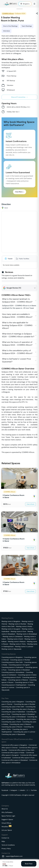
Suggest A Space (7, 819)
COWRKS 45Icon (8, 13)
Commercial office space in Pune (23, 758)
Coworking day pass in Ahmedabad (14, 717)
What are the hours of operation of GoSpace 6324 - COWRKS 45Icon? (17, 344)
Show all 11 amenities (20, 97)
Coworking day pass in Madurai (20, 724)
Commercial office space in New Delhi (21, 750)
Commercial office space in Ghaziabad (15, 760)
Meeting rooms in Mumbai (17, 624)
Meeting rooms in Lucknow (24, 647)
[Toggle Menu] (34, 4)
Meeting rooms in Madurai (17, 641)
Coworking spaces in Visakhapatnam (14, 685)
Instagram (14, 790)
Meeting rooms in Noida (24, 626)
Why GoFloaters (7, 812)
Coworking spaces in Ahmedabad (13, 672)
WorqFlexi (6, 827)
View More (20, 192)
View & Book (30, 504)
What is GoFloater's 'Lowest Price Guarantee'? (16, 360)
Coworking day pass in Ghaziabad (23, 714)
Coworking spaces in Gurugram (19, 665)
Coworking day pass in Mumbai (24, 704)
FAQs (3, 841)
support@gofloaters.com (14, 856)
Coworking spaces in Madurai (18, 680)
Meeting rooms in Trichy (18, 644)
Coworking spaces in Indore (27, 675)
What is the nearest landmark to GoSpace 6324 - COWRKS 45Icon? (17, 300)
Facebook (5, 790)
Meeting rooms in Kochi (15, 639)
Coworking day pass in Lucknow (24, 732)
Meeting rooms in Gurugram (11, 629)
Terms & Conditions (8, 845)
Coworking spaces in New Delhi (12, 662)
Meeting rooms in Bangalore (11, 621)
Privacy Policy (6, 849)
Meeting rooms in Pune (18, 631)
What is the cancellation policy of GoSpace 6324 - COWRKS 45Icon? (17, 352)
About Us (5, 809)
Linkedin (22, 790)
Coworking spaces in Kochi (12, 677)
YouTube (34, 790)
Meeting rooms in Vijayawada (11, 649)
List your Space (7, 830)
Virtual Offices (6, 823)
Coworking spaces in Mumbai (20, 660)
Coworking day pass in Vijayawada (13, 734)
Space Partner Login (8, 816)
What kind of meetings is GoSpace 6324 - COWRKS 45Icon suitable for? (18, 335)
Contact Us (5, 838)
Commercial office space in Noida (13, 753)
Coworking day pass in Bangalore (13, 702)
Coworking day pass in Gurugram (24, 709)
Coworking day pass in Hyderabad (13, 712)
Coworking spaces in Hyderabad (13, 667)
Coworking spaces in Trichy (24, 682)
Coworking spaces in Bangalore (12, 657)
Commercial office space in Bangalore (14, 745)
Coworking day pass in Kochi (11, 722)
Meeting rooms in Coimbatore (13, 636)
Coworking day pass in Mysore (12, 727)
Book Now (29, 864)
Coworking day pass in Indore (26, 719)
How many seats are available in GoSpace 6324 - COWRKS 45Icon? (17, 316)
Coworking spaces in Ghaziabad (19, 670)
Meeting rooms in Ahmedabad (27, 634)
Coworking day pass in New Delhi (13, 707)
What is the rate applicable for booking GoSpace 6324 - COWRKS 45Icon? (17, 325)
